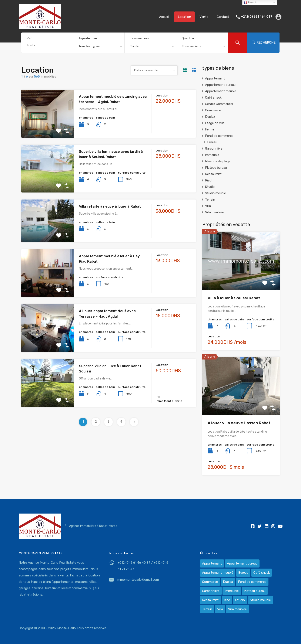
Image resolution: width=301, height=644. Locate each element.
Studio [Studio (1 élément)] (240, 600)
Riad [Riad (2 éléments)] (227, 600)
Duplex (210, 117)
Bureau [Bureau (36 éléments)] (243, 573)
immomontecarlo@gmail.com (138, 580)
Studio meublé (215, 193)
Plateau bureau (216, 168)
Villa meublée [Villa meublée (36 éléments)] (237, 609)
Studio (210, 187)
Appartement (215, 78)
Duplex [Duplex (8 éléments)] (228, 582)
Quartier (188, 38)
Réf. (30, 38)
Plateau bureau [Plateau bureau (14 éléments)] (255, 591)
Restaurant (213, 174)
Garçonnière (214, 149)
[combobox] (99, 47)
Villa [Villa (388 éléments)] (220, 609)
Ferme (210, 129)
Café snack (213, 98)
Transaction (139, 38)
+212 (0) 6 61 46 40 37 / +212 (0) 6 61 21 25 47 (143, 566)
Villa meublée (214, 212)
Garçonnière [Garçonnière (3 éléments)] (211, 591)
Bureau (212, 142)
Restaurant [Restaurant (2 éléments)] (210, 600)
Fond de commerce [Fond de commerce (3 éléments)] (252, 582)
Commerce (213, 110)
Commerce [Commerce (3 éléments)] (210, 582)
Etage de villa (215, 123)
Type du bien (88, 38)
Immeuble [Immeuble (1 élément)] (232, 591)
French (250, 3)
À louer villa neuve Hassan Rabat (239, 423)
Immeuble (212, 155)
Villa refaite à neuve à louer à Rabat (110, 206)
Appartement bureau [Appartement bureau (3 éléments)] (242, 563)
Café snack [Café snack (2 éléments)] (262, 573)
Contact (223, 17)
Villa (208, 206)
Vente (204, 17)
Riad (208, 180)
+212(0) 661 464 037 (257, 17)
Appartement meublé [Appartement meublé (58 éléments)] (218, 573)
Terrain (210, 200)
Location (184, 17)
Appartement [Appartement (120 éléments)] (212, 563)
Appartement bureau (220, 85)
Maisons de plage (218, 161)
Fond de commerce (219, 136)
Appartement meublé (221, 91)
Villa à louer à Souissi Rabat (234, 298)
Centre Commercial (219, 104)
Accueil (164, 17)
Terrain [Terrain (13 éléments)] (207, 609)
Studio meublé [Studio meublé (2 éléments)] (260, 600)
